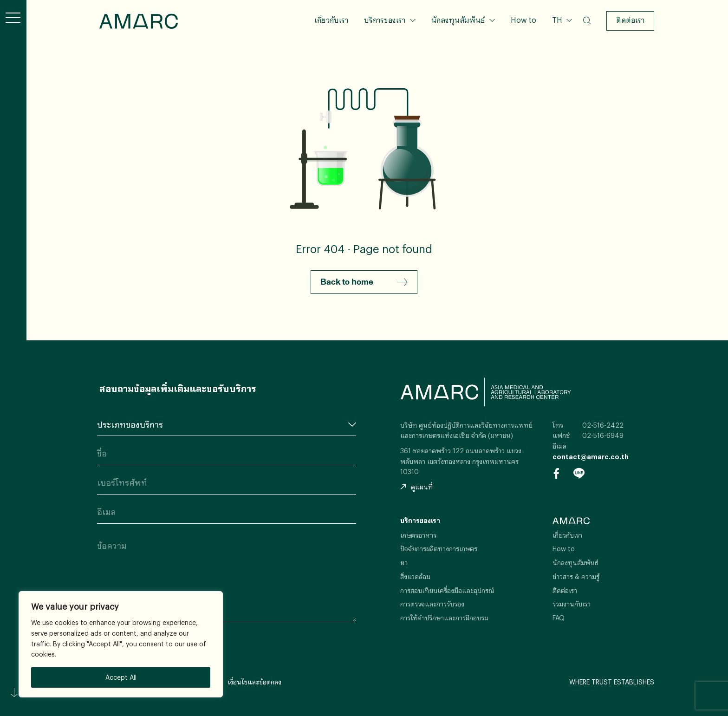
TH (558, 20)
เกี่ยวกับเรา (331, 20)
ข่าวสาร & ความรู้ (576, 576)
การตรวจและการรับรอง (432, 604)
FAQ (559, 618)
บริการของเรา (385, 20)
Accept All (121, 677)
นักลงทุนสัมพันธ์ (458, 20)
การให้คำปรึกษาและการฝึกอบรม (444, 618)
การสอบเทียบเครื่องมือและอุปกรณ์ (447, 590)
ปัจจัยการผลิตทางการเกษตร (439, 549)
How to (523, 20)
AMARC (139, 21)
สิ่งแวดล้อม (415, 576)
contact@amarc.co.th (591, 457)
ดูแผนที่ (416, 487)
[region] (121, 644)
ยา (404, 563)
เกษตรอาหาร (418, 535)
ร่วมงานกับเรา (572, 604)
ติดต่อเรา (630, 20)
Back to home (364, 282)
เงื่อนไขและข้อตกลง (254, 682)
